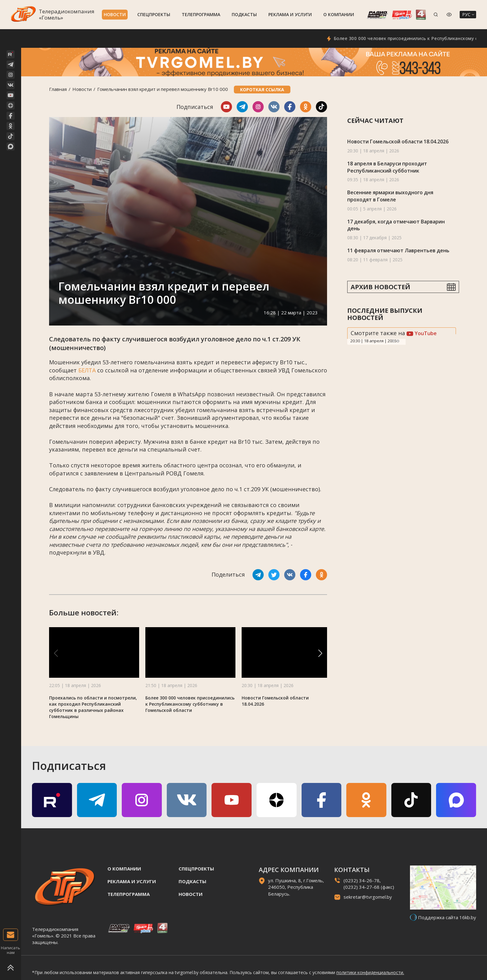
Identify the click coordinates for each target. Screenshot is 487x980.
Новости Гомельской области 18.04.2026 (398, 142)
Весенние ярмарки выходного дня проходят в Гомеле (390, 196)
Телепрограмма (201, 14)
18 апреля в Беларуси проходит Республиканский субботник (387, 167)
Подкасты (244, 14)
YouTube (422, 333)
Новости (115, 14)
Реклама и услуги (290, 14)
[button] (320, 653)
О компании (339, 14)
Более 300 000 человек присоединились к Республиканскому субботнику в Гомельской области (190, 704)
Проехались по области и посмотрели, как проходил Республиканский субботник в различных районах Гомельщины (93, 707)
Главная (58, 89)
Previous (394, 341)
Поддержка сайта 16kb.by (447, 917)
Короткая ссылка (262, 90)
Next (398, 341)
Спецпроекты (154, 14)
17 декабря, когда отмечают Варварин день (396, 225)
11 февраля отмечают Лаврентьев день (398, 250)
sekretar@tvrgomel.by (368, 897)
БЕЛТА (87, 370)
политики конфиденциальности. (370, 972)
